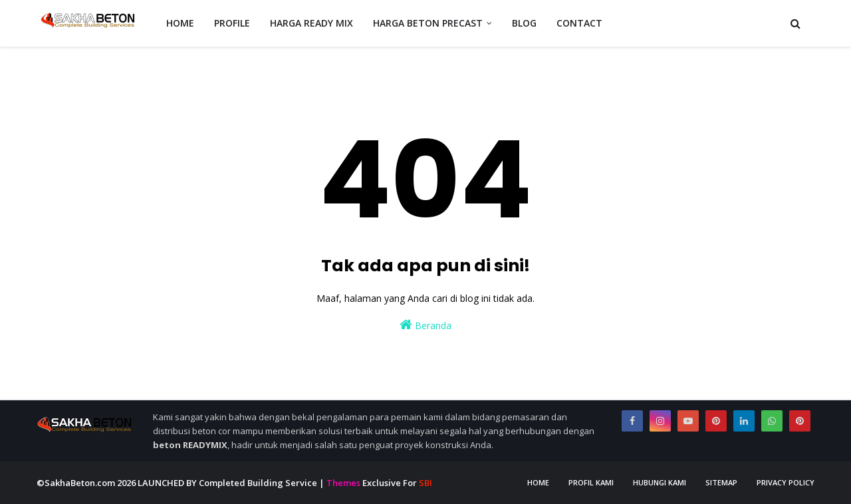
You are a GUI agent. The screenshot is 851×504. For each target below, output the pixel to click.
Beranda (425, 325)
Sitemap (721, 482)
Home (538, 482)
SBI (425, 483)
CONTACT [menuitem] (579, 23)
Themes (343, 483)
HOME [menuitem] (180, 23)
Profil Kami (591, 482)
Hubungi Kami (660, 482)
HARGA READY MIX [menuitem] (311, 23)
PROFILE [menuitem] (232, 23)
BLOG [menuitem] (524, 23)
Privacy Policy (786, 482)
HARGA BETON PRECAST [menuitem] (428, 23)
